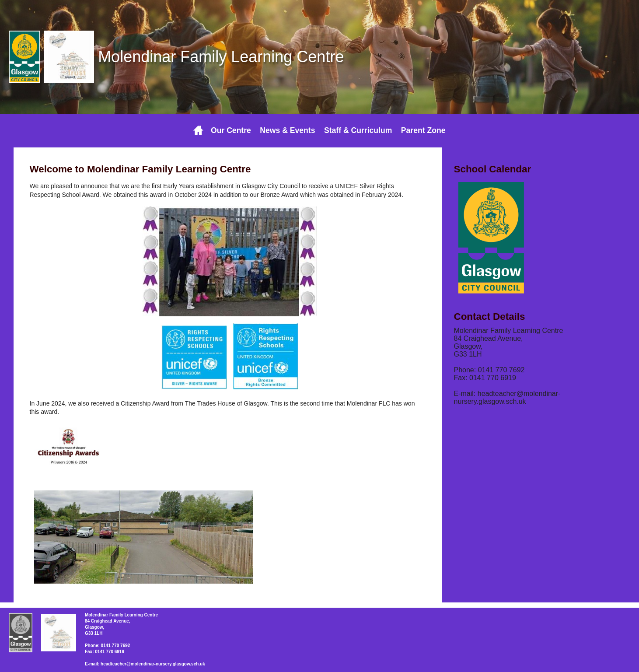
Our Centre (231, 130)
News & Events (287, 130)
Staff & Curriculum (358, 130)
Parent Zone (423, 130)
